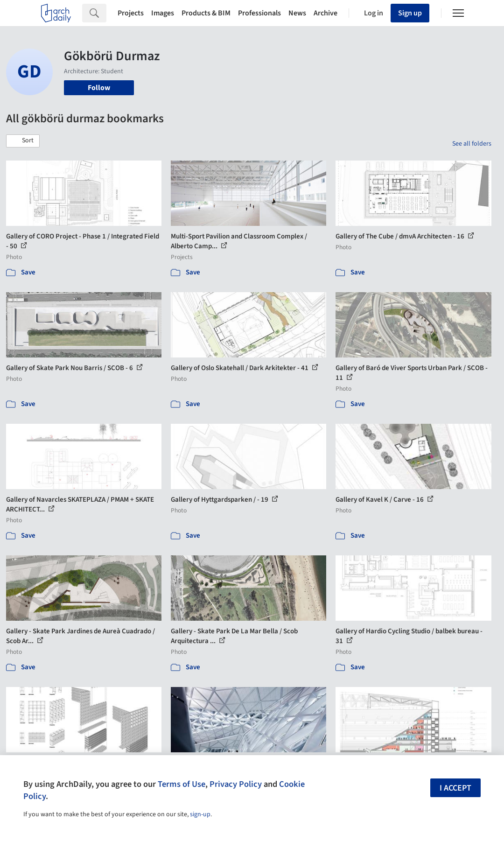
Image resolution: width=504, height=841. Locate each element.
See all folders (472, 144)
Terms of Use (182, 784)
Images (163, 13)
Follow (99, 88)
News (297, 13)
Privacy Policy (236, 784)
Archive (325, 13)
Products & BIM (206, 13)
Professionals (259, 13)
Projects (131, 13)
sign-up (200, 814)
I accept (455, 788)
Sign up (410, 13)
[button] (23, 141)
